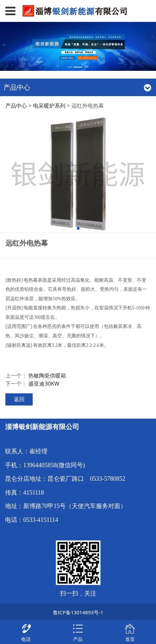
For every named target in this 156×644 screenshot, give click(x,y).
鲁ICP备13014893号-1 (78, 612)
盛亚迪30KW (44, 384)
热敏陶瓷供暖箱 (47, 375)
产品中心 (16, 106)
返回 (19, 399)
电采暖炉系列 (49, 106)
